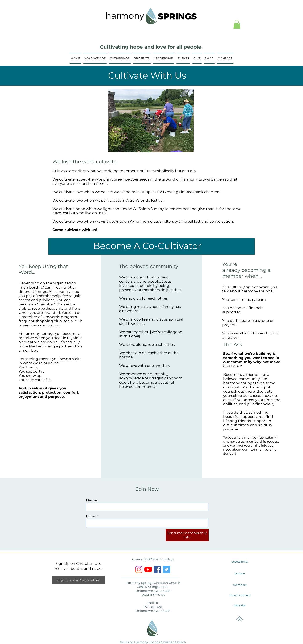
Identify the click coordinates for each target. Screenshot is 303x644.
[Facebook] (157, 569)
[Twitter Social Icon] (167, 569)
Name (92, 500)
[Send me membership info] (187, 535)
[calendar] (240, 605)
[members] (240, 585)
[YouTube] (148, 569)
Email (91, 516)
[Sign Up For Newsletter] (79, 580)
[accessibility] (240, 562)
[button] (237, 24)
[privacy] (240, 573)
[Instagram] (139, 569)
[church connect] (240, 595)
